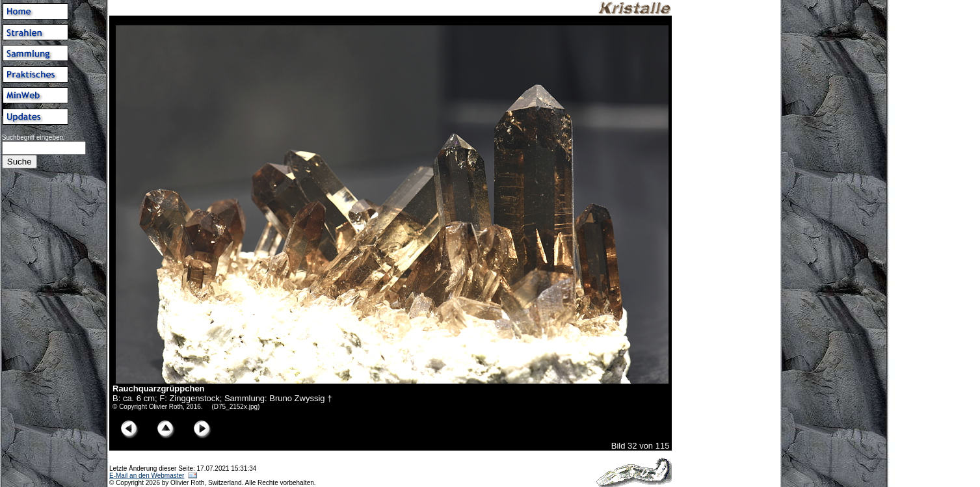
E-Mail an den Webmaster (147, 476)
